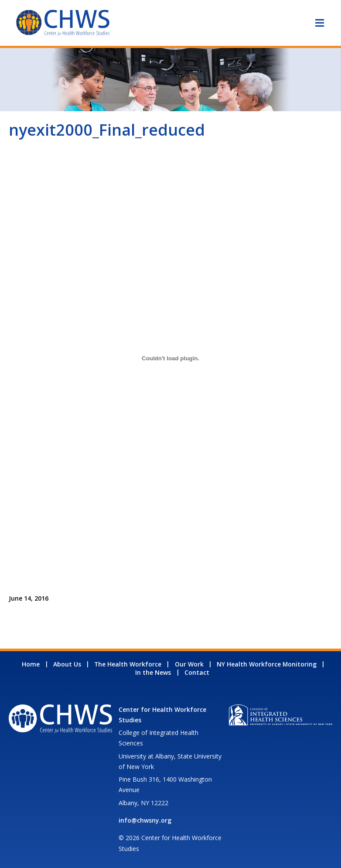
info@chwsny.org (145, 820)
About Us (67, 664)
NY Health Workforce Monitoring (267, 664)
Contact (197, 672)
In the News (153, 672)
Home (31, 664)
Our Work (189, 664)
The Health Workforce (128, 664)
